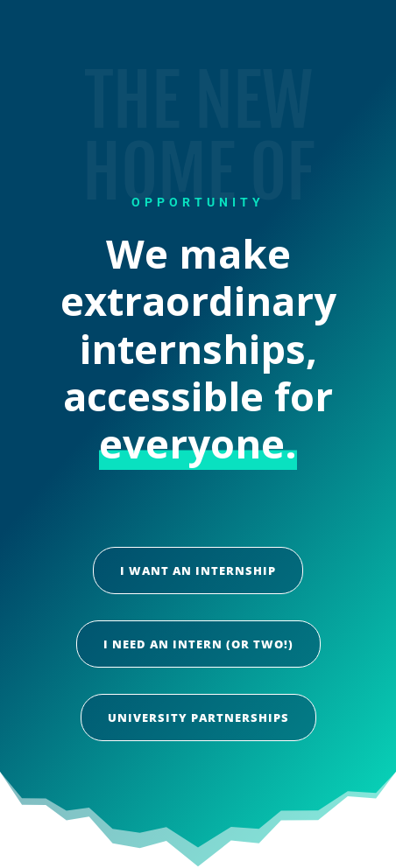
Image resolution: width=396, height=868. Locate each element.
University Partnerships (198, 717)
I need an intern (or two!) (198, 644)
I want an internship (198, 570)
